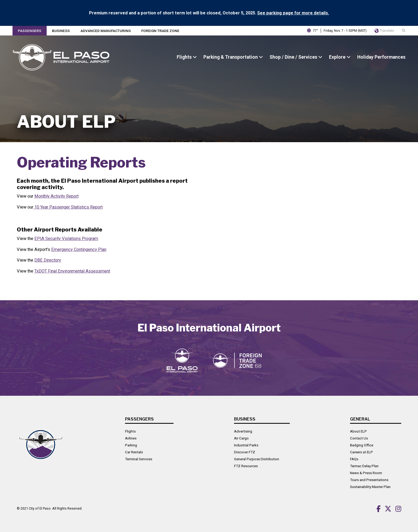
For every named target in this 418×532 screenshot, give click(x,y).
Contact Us (359, 438)
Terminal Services (139, 459)
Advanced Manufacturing (106, 31)
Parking (131, 445)
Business (61, 31)
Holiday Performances (381, 57)
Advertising (243, 431)
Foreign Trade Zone (160, 31)
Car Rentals (134, 452)
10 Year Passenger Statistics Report (68, 207)
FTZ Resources (246, 466)
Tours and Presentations (369, 480)
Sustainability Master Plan (370, 487)
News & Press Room (366, 473)
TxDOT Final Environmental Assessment (72, 271)
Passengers (30, 31)
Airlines (131, 438)
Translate (384, 31)
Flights (130, 431)
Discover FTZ (245, 452)
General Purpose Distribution (257, 459)
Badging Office (362, 445)
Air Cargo (241, 438)
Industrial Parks (246, 445)
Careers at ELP (361, 452)
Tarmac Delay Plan (364, 466)
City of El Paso (40, 508)
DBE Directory (48, 260)
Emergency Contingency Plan (79, 249)
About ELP (358, 431)
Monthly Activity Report (57, 196)
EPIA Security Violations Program (66, 239)
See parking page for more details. (293, 13)
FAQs (354, 459)
